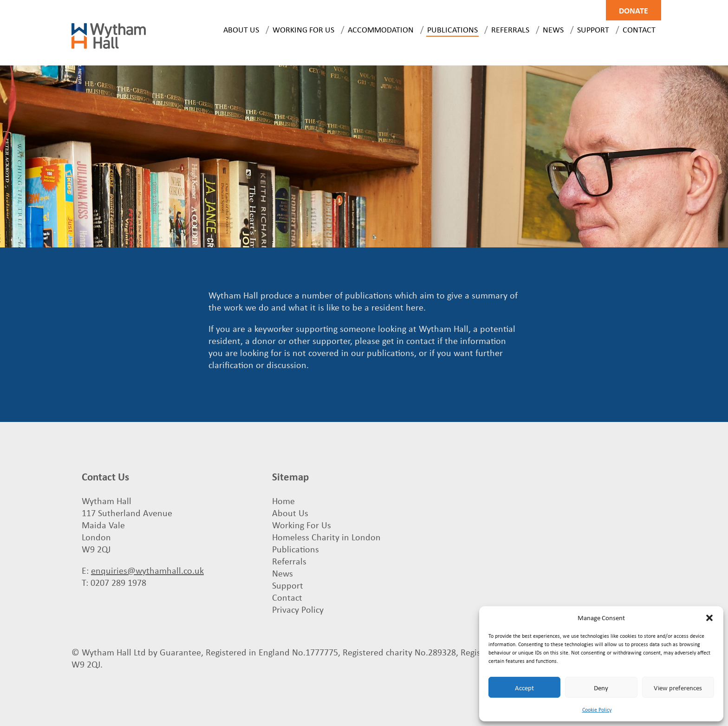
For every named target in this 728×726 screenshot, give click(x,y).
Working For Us (303, 29)
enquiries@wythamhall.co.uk (147, 570)
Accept (524, 687)
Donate (634, 10)
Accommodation (381, 29)
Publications (452, 29)
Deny (601, 687)
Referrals (510, 29)
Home (283, 501)
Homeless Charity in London (326, 537)
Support (593, 29)
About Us (241, 29)
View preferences (678, 687)
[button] (709, 618)
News (553, 29)
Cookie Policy (597, 710)
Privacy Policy (298, 609)
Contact (639, 29)
